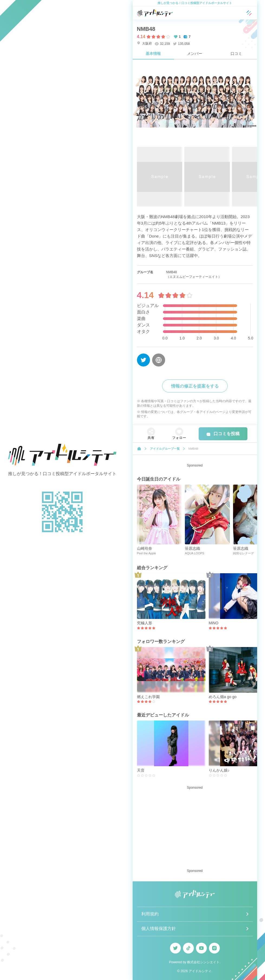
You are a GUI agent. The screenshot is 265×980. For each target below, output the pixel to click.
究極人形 (145, 623)
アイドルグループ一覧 (165, 449)
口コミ (236, 54)
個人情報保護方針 (159, 929)
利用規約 (150, 914)
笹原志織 (192, 548)
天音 (141, 770)
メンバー (195, 54)
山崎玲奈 (145, 548)
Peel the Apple (147, 553)
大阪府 (144, 43)
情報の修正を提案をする (195, 386)
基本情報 (153, 54)
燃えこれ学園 (148, 697)
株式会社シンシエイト (203, 962)
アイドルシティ (200, 971)
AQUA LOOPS (195, 553)
